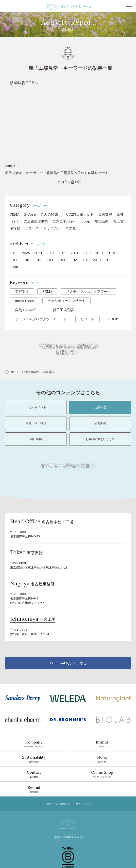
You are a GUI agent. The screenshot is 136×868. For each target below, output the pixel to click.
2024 (38, 253)
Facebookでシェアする (68, 663)
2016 (25, 260)
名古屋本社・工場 (42, 522)
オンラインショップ (102, 774)
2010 (97, 260)
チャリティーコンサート (67, 301)
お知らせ (102, 759)
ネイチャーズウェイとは (34, 744)
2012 (73, 260)
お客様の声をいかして (100, 439)
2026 (14, 253)
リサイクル (52, 228)
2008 (14, 267)
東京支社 (26, 553)
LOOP (113, 319)
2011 (85, 260)
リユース (32, 228)
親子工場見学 (63, 310)
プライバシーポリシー (58, 804)
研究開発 (100, 423)
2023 (51, 253)
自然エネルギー (65, 221)
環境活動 (102, 221)
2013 (61, 260)
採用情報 (34, 789)
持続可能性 (32, 372)
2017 (13, 260)
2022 (63, 253)
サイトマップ (83, 804)
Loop (86, 221)
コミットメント (36, 407)
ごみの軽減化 (51, 214)
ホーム (15, 372)
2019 (99, 253)
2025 (26, 253)
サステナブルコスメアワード (88, 292)
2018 (111, 253)
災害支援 (105, 214)
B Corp (30, 214)
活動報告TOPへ (24, 83)
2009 (110, 260)
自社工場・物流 (36, 423)
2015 (37, 260)
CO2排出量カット (80, 214)
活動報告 (100, 407)
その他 (70, 228)
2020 (87, 253)
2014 (50, 260)
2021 (75, 253)
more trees (24, 301)
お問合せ (34, 774)
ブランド (102, 744)
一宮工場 (33, 620)
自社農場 (36, 439)
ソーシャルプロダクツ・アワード (41, 319)
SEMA (15, 214)
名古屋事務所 (32, 584)
